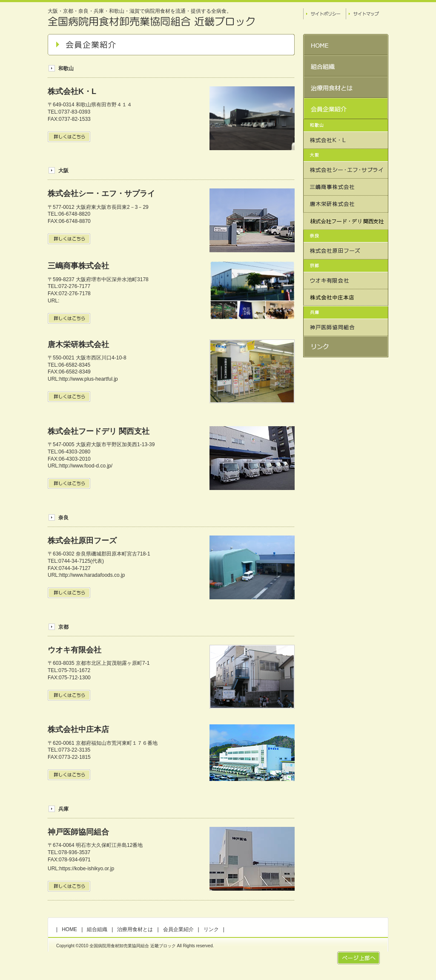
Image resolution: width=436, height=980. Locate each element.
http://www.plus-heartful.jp (88, 379)
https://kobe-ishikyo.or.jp (87, 869)
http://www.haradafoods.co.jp (92, 575)
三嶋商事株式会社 (78, 266)
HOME (69, 929)
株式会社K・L (72, 91)
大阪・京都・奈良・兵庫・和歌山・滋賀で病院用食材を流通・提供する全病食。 (140, 11)
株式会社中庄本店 (78, 729)
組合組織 (97, 929)
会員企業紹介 (178, 929)
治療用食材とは (135, 929)
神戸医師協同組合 (78, 832)
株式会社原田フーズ (82, 541)
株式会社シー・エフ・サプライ (101, 194)
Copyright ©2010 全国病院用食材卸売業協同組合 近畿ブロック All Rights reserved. (135, 946)
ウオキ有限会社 (75, 650)
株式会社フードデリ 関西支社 (99, 431)
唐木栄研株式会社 (78, 345)
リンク (211, 929)
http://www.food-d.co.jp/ (86, 466)
